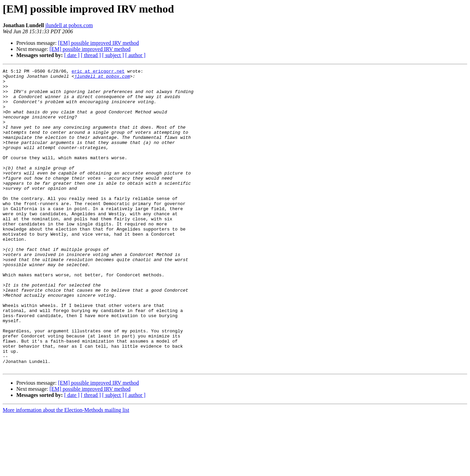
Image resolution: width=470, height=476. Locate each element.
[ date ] (72, 55)
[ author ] (135, 55)
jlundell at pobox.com (69, 25)
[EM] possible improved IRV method (98, 43)
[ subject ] (113, 55)
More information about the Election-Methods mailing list (66, 470)
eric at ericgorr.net (98, 72)
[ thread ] (91, 55)
